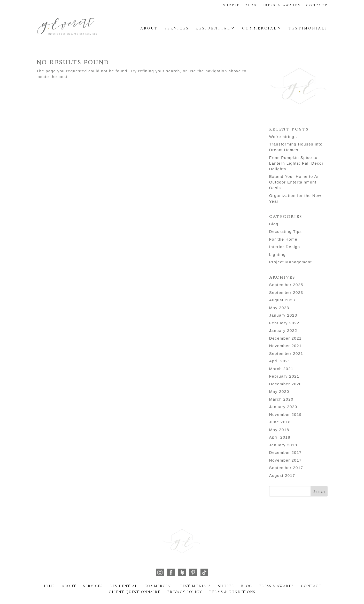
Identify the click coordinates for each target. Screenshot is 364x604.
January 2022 (283, 330)
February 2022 (284, 323)
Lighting (278, 254)
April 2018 (280, 437)
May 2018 (279, 430)
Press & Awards (282, 5)
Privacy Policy (185, 592)
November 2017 (285, 460)
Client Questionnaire (134, 592)
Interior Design (285, 247)
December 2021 (285, 338)
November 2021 (285, 346)
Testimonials (308, 28)
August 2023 (282, 300)
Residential (213, 28)
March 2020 (281, 399)
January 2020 (283, 407)
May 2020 (279, 391)
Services (177, 28)
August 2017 (282, 475)
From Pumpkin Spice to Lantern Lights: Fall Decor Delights (296, 163)
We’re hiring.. (283, 137)
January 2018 (283, 445)
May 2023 (279, 308)
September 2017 (286, 468)
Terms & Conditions (232, 592)
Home (49, 586)
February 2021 (284, 376)
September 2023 (286, 292)
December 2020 (285, 384)
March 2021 (281, 369)
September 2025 (286, 285)
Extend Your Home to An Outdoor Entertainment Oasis (295, 182)
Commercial (260, 28)
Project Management (291, 262)
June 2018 (280, 422)
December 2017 (285, 452)
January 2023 (283, 315)
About (149, 28)
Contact (317, 5)
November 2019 (285, 414)
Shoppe (231, 5)
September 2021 (286, 353)
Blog (251, 5)
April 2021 (280, 361)
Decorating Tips (286, 231)
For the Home (283, 239)
